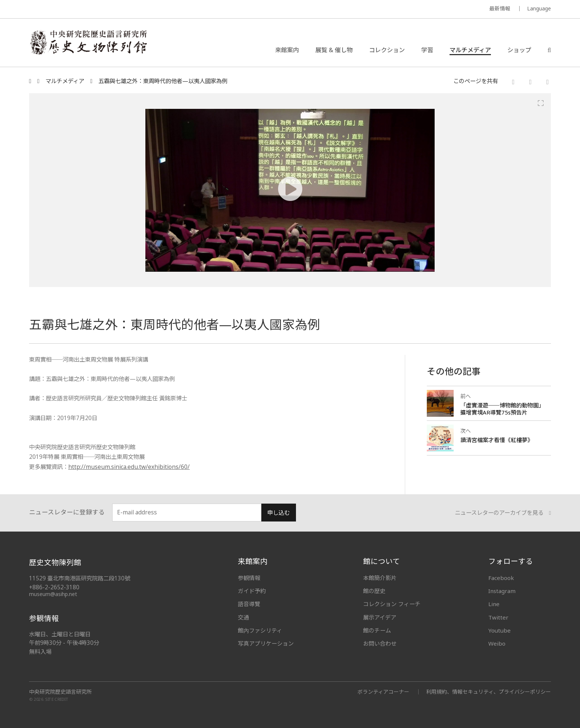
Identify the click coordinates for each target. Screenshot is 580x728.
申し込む (278, 513)
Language (539, 8)
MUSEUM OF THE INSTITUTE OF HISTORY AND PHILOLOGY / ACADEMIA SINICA (103, 10)
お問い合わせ (380, 643)
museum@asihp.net (53, 594)
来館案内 (287, 50)
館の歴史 (374, 591)
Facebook (501, 578)
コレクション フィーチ (392, 604)
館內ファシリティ (260, 630)
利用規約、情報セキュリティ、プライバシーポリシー (488, 692)
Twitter (498, 617)
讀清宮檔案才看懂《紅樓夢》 (497, 440)
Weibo (497, 643)
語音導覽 (249, 604)
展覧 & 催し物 (334, 50)
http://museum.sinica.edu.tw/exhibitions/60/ (129, 467)
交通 (243, 617)
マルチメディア (470, 50)
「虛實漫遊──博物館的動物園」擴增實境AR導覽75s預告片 (502, 409)
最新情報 (500, 8)
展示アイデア (380, 617)
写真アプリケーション (266, 643)
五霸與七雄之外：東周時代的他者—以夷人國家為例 (163, 81)
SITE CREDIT (57, 699)
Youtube (499, 630)
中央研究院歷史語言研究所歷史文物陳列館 (88, 42)
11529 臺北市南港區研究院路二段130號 (80, 578)
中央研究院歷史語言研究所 (60, 692)
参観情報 (249, 578)
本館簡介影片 (380, 578)
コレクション (387, 50)
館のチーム (377, 630)
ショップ (519, 50)
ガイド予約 (252, 591)
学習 (427, 50)
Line (494, 604)
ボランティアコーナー (383, 692)
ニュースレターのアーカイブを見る (503, 513)
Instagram (502, 591)
